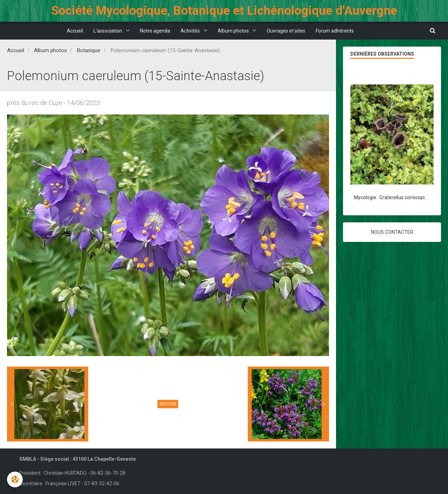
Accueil (75, 31)
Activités (191, 31)
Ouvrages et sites (286, 31)
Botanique (89, 50)
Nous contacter (392, 232)
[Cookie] (15, 479)
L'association (108, 31)
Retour (168, 404)
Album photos (234, 31)
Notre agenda (155, 31)
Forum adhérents (335, 31)
